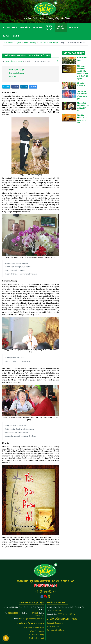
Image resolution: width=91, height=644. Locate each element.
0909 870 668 (33, 613)
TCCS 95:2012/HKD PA (66, 614)
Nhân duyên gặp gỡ (17, 70)
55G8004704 (56, 611)
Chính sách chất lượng (36, 635)
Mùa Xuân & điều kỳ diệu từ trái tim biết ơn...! (83, 107)
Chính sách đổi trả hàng (55, 630)
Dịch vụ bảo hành (53, 626)
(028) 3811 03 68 (14, 613)
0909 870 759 (39, 615)
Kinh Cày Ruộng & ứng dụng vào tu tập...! (82, 119)
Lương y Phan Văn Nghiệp (13, 61)
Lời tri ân (13, 77)
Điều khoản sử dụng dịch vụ (34, 628)
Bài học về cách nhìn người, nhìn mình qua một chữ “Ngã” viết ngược (83, 72)
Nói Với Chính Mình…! (82, 59)
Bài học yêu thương (17, 73)
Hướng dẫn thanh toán (55, 623)
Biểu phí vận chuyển (37, 631)
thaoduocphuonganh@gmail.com (32, 619)
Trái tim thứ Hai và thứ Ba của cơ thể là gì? (82, 95)
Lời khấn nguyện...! (81, 84)
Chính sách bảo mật (37, 638)
